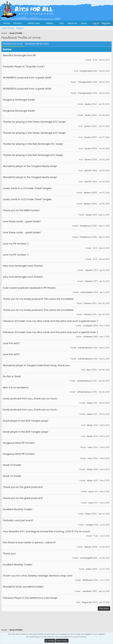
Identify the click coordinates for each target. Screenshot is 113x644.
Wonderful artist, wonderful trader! (23, 587)
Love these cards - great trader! (22, 221)
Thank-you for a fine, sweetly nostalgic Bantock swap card (38, 576)
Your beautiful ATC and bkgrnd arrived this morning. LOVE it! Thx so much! (46, 531)
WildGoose (88, 580)
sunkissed (88, 326)
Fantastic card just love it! (18, 520)
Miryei (89, 215)
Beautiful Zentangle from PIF (19, 55)
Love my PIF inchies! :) (16, 244)
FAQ (61, 23)
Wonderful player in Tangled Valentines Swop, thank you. (36, 365)
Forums (18, 23)
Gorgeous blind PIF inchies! (19, 443)
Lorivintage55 (86, 558)
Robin (88, 514)
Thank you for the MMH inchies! (21, 210)
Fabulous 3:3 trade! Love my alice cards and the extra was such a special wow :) (50, 321)
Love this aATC (11, 343)
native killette (86, 292)
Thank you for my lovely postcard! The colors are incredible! (38, 299)
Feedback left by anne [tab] (37, 44)
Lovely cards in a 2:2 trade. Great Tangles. (27, 188)
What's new (34, 23)
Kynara (87, 126)
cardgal (89, 525)
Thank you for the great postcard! (23, 487)
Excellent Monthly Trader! (18, 509)
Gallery (50, 23)
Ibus (89, 370)
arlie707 (88, 171)
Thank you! (9, 554)
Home (7, 23)
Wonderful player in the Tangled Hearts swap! (30, 166)
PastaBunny (85, 226)
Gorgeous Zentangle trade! (19, 100)
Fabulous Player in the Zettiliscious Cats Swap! (30, 598)
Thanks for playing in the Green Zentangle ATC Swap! (34, 122)
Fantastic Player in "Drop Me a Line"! (24, 67)
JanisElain (87, 591)
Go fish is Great (12, 376)
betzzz (90, 403)
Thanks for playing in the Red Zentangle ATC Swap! (33, 144)
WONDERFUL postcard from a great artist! (27, 78)
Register (20, 28)
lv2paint (89, 270)
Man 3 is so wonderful (16, 387)
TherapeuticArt (85, 82)
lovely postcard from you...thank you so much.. (30, 399)
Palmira (88, 303)
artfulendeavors (85, 348)
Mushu (88, 104)
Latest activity (8, 28)
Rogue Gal (87, 602)
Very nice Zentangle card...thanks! (23, 266)
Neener (87, 193)
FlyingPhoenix (86, 71)
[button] (24, 23)
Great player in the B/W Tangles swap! (26, 421)
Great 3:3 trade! (12, 465)
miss (90, 447)
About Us (72, 23)
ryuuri (91, 492)
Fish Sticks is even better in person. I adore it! (29, 542)
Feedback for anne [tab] (13, 44)
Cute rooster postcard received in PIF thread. (29, 288)
